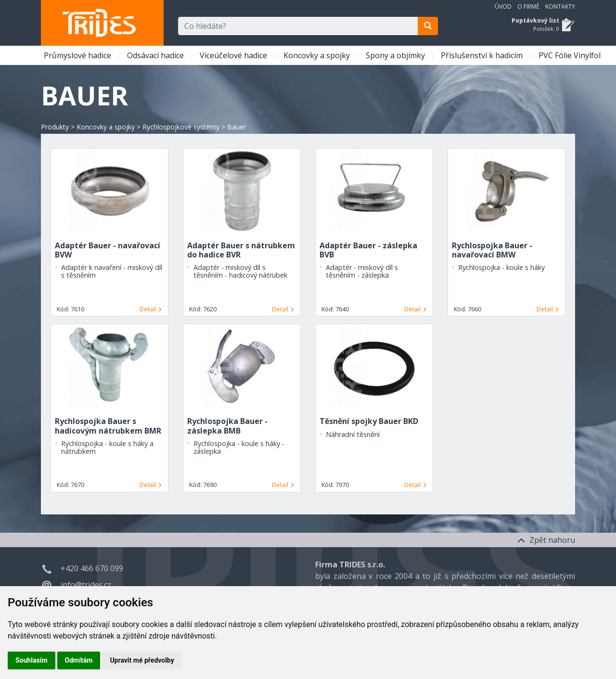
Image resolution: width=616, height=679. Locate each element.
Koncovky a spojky (318, 55)
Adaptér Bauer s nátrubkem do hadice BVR (241, 250)
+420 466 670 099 (92, 568)
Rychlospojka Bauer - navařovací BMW (492, 250)
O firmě (528, 6)
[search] (428, 26)
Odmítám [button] (79, 660)
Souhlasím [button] (32, 660)
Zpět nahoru (546, 540)
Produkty (55, 127)
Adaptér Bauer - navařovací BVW (108, 250)
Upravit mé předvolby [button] (142, 660)
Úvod (503, 6)
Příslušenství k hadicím (483, 55)
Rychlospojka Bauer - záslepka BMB (227, 426)
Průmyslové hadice (78, 55)
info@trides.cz (86, 585)
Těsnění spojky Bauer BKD (369, 421)
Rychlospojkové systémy (181, 127)
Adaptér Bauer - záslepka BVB (368, 250)
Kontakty (560, 6)
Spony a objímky (396, 55)
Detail (151, 309)
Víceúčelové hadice (234, 55)
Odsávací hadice (156, 55)
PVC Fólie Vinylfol (571, 55)
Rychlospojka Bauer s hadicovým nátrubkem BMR (108, 426)
